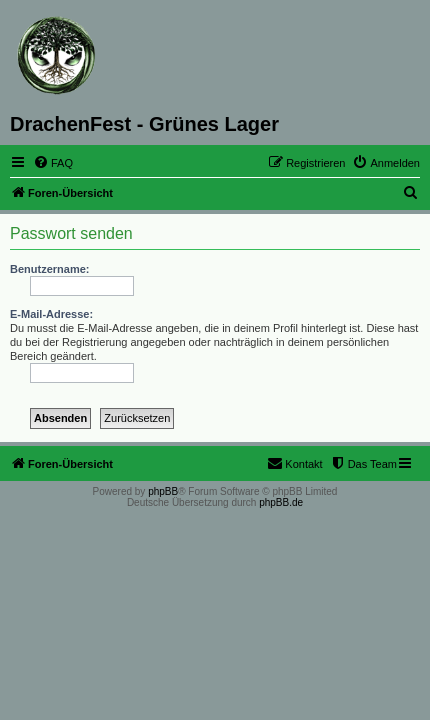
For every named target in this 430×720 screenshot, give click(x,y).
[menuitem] (53, 163)
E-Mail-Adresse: (51, 314)
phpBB (163, 491)
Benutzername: (49, 269)
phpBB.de (281, 502)
